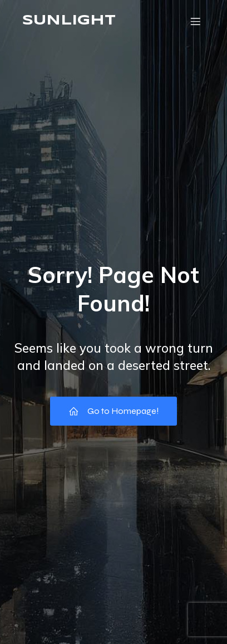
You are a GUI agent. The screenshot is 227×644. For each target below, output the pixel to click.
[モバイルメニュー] (195, 21)
